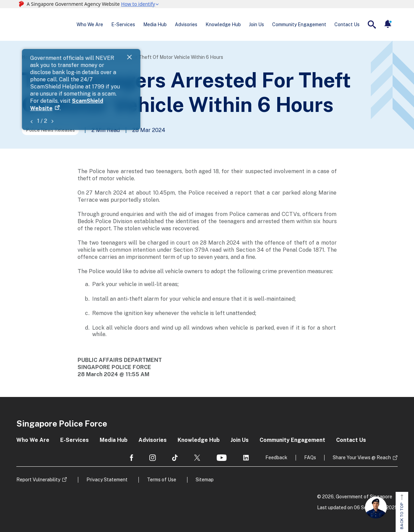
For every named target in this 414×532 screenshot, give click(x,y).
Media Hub (155, 24)
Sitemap (205, 480)
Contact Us (347, 24)
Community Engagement (299, 24)
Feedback (276, 458)
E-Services (123, 24)
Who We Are (90, 24)
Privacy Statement (107, 480)
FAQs (310, 458)
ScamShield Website (246, 65)
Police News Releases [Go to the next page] (50, 130)
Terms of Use (162, 480)
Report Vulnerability (38, 480)
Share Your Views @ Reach (362, 458)
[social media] (131, 458)
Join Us (256, 24)
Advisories (186, 24)
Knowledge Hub (223, 24)
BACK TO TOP (402, 512)
